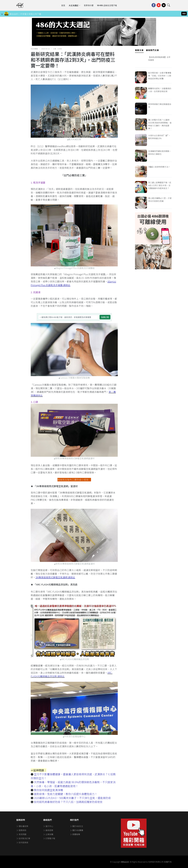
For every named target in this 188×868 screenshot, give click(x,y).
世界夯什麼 (89, 5)
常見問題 (21, 834)
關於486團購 (77, 830)
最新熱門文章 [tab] (153, 50)
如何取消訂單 (23, 838)
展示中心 (48, 826)
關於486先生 (77, 826)
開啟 (184, 14)
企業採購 (48, 834)
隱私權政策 (22, 826)
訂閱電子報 (49, 838)
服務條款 (21, 830)
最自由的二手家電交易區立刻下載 (25, 14)
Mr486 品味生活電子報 (107, 5)
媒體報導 (75, 834)
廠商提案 (48, 830)
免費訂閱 (105, 317)
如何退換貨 (22, 842)
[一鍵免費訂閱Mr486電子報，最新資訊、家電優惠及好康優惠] (69, 317)
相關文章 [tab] (139, 50)
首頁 (63, 5)
